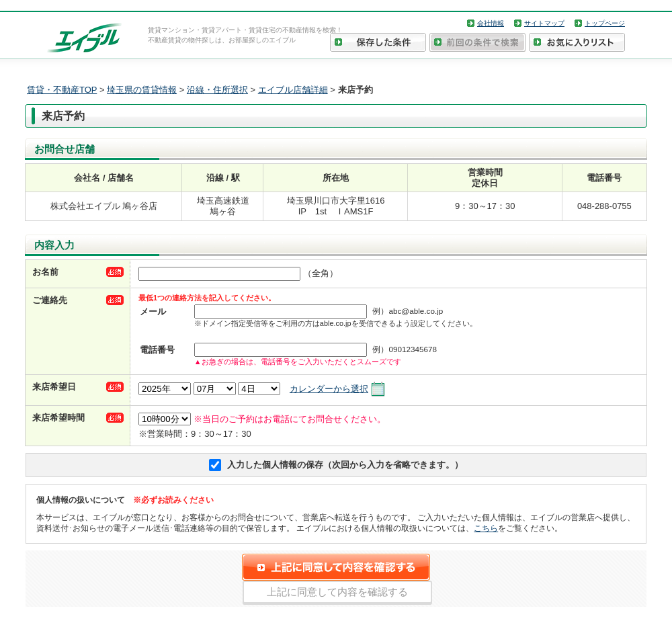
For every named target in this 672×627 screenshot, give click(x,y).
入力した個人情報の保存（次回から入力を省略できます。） (345, 465)
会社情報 (491, 23)
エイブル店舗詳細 (293, 90)
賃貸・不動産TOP (62, 90)
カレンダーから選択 (329, 389)
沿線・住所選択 (217, 90)
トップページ (605, 23)
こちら (486, 528)
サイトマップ (544, 23)
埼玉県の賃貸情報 (142, 90)
